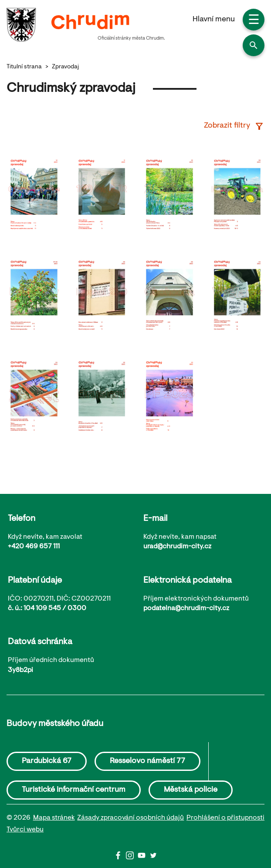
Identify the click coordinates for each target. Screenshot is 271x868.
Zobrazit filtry (234, 126)
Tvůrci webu (25, 830)
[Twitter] (153, 858)
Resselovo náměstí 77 (147, 761)
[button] (254, 45)
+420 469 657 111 (34, 547)
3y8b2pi (20, 670)
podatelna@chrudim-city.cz (186, 608)
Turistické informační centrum (74, 790)
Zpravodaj (65, 67)
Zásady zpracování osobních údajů (130, 818)
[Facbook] (120, 858)
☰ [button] (254, 21)
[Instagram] (132, 858)
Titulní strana (24, 67)
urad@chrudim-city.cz (177, 547)
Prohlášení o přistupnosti (225, 818)
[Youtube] (144, 858)
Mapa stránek (54, 818)
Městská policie (191, 790)
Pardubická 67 (47, 761)
